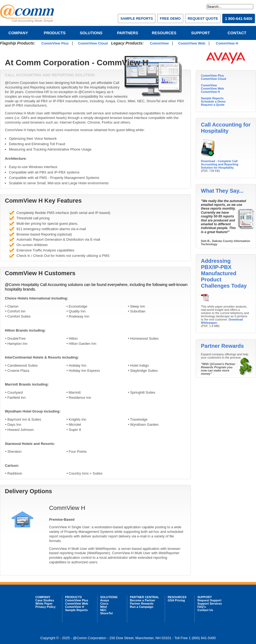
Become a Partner (143, 600)
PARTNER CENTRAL (144, 597)
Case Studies (45, 600)
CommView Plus (55, 43)
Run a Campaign (142, 607)
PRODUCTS (55, 33)
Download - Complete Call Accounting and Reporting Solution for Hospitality (220, 164)
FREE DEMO (170, 18)
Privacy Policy (46, 607)
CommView (159, 43)
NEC (103, 610)
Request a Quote (213, 105)
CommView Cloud (93, 43)
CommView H (227, 43)
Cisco (104, 604)
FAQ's (202, 607)
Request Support (209, 600)
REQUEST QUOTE (203, 18)
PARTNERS (127, 33)
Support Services (210, 604)
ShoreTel (106, 613)
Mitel (104, 607)
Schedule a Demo (213, 101)
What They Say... (222, 191)
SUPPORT (201, 33)
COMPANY (18, 33)
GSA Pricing (176, 600)
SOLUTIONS (91, 33)
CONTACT (237, 33)
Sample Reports (212, 98)
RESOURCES (164, 33)
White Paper (44, 604)
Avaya (105, 600)
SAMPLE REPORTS (137, 18)
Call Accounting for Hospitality (226, 128)
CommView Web (192, 43)
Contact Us (205, 610)
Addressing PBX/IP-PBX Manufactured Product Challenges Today (224, 273)
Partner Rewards (222, 346)
